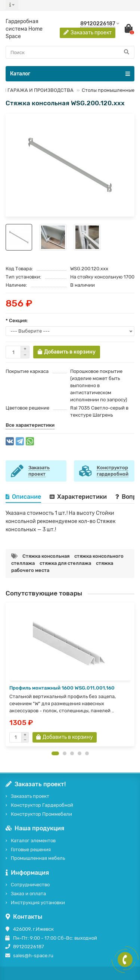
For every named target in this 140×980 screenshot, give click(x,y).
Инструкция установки (38, 903)
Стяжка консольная (46, 556)
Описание (23, 497)
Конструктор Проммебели (41, 814)
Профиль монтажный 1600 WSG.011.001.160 (62, 688)
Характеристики (78, 497)
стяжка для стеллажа (65, 563)
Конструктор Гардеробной (42, 805)
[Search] (70, 52)
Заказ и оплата (28, 894)
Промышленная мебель (38, 858)
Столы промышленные (108, 90)
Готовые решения (31, 850)
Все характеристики (30, 425)
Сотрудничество (30, 885)
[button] (55, 753)
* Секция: (17, 321)
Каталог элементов (33, 841)
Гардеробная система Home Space (24, 29)
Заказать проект (30, 796)
